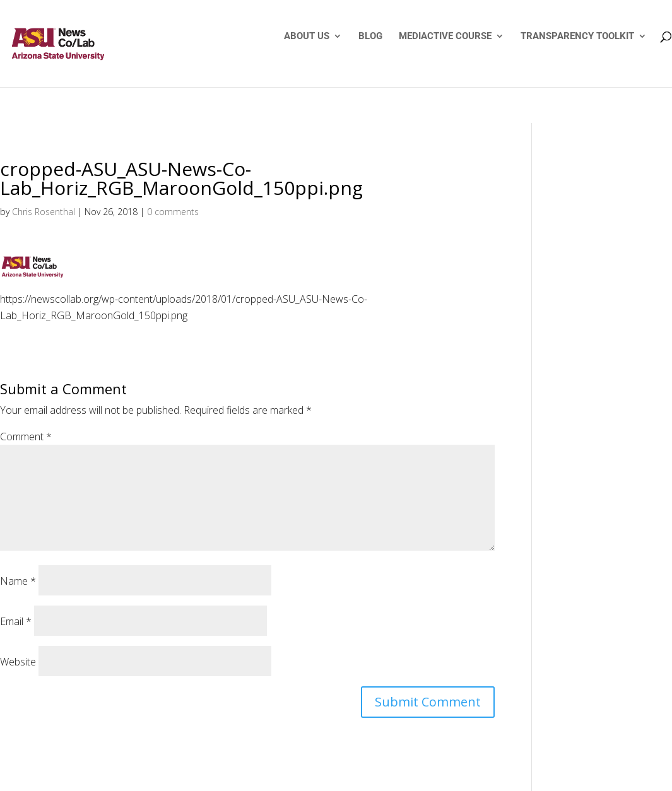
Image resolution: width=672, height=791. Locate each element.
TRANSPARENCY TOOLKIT (577, 37)
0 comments (173, 212)
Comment (26, 437)
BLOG (370, 37)
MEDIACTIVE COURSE (445, 37)
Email (16, 621)
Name (18, 581)
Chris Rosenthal (44, 212)
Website (18, 662)
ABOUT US (307, 37)
